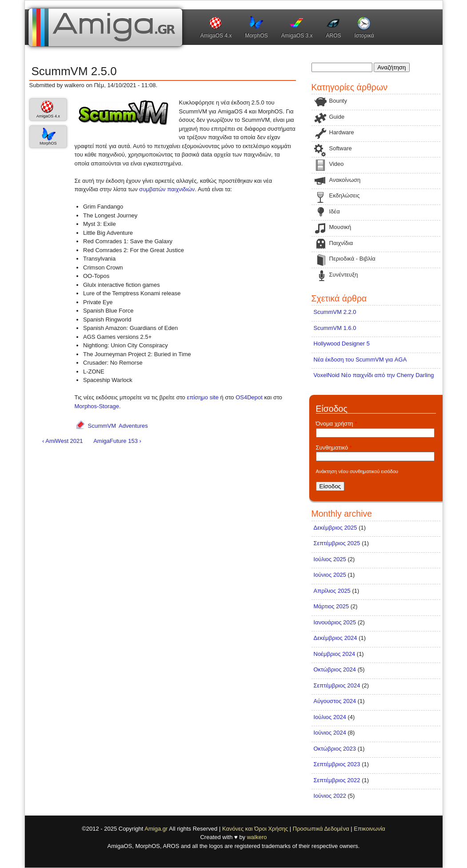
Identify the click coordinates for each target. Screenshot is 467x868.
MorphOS (256, 36)
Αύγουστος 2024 (335, 701)
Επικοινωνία (369, 829)
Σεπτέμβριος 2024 (337, 685)
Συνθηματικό (334, 448)
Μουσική (340, 227)
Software (341, 148)
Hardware (342, 132)
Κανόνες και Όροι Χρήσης (255, 829)
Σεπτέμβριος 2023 (337, 764)
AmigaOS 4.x (216, 36)
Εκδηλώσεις (345, 195)
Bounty (338, 101)
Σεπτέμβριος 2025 (337, 543)
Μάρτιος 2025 (331, 606)
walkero (257, 837)
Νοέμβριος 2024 (335, 654)
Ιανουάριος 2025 (335, 622)
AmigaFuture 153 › (117, 441)
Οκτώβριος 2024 (335, 669)
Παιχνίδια (341, 243)
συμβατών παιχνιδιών (167, 189)
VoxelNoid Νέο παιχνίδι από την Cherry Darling (374, 375)
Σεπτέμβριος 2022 (337, 780)
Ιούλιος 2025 (330, 559)
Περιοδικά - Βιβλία (352, 259)
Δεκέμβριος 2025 (335, 528)
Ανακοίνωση (345, 180)
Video (337, 164)
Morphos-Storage (97, 406)
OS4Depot (249, 397)
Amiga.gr (156, 829)
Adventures (133, 426)
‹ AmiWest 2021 (63, 441)
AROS (333, 36)
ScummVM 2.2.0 (335, 312)
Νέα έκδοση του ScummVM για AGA (360, 360)
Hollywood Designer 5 (342, 344)
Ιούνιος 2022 (330, 796)
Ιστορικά (364, 36)
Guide (337, 117)
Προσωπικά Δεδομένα (321, 829)
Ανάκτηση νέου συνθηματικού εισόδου (357, 471)
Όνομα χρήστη (337, 424)
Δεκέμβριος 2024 (335, 638)
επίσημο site (202, 397)
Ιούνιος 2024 (330, 733)
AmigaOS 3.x (297, 36)
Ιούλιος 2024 (330, 717)
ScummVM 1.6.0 (335, 328)
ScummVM (102, 426)
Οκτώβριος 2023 (335, 749)
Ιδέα (335, 211)
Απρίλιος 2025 (332, 591)
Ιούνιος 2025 (330, 575)
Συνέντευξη (344, 275)
